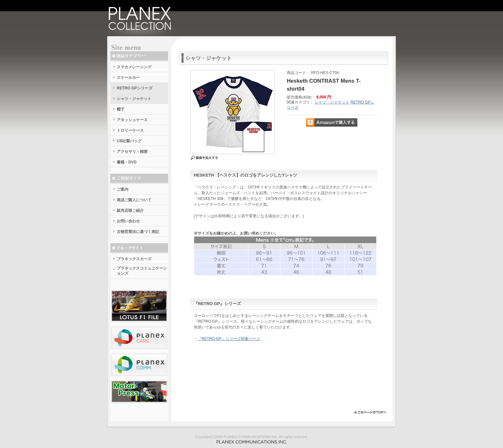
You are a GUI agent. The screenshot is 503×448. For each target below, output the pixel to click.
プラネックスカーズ (134, 259)
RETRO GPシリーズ (135, 88)
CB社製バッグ (129, 141)
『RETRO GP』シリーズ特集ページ (229, 339)
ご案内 (123, 189)
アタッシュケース (132, 120)
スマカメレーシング (134, 67)
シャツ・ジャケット (134, 99)
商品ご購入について (134, 200)
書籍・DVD (127, 162)
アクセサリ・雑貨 (132, 152)
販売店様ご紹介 (130, 211)
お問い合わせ (128, 221)
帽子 (121, 109)
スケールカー (128, 78)
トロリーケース (130, 130)
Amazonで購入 (332, 122)
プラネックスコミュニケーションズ (142, 271)
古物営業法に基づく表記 (138, 232)
